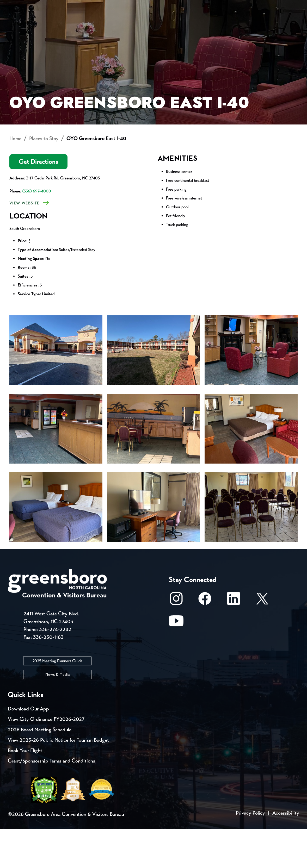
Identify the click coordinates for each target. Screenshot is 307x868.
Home (15, 178)
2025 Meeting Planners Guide (57, 700)
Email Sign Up (138, 5)
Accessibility (286, 852)
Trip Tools (52, 5)
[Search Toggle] (292, 22)
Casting (205, 5)
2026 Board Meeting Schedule (40, 769)
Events (18, 5)
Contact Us (93, 5)
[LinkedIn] (234, 640)
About (18, 22)
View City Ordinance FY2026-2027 (46, 758)
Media (174, 5)
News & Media (57, 714)
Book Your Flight (25, 790)
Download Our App (28, 748)
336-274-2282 (55, 669)
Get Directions (38, 201)
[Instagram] (176, 640)
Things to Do (159, 25)
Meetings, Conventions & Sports (225, 25)
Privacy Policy (250, 852)
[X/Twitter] (262, 640)
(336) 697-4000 (37, 230)
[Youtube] (176, 663)
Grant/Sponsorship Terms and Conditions (51, 800)
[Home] (115, 25)
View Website (24, 242)
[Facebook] (205, 640)
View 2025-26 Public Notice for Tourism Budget (58, 779)
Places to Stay (52, 25)
